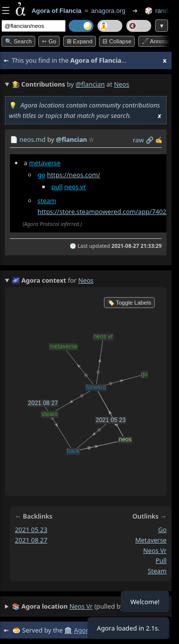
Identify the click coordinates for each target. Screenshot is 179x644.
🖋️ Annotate (157, 41)
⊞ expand (80, 41)
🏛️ (68, 630)
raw (138, 140)
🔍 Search (18, 41)
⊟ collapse (117, 41)
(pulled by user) (76, 607)
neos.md (32, 139)
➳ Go (49, 41)
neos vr (75, 187)
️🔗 (150, 140)
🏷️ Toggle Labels (129, 303)
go (42, 175)
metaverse (45, 163)
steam (47, 201)
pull (57, 187)
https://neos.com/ (73, 175)
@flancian (90, 84)
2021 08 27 (31, 540)
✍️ (159, 140)
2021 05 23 (31, 530)
